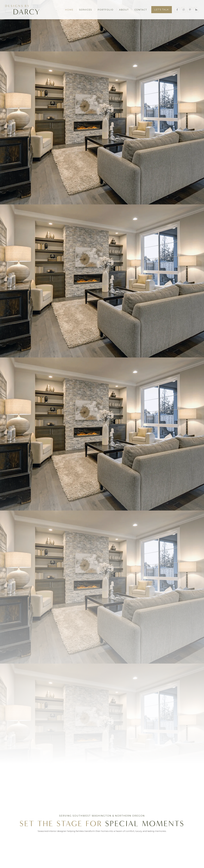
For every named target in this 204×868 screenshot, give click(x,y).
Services (85, 10)
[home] (26, 10)
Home (69, 10)
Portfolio (106, 10)
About (124, 10)
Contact (141, 10)
